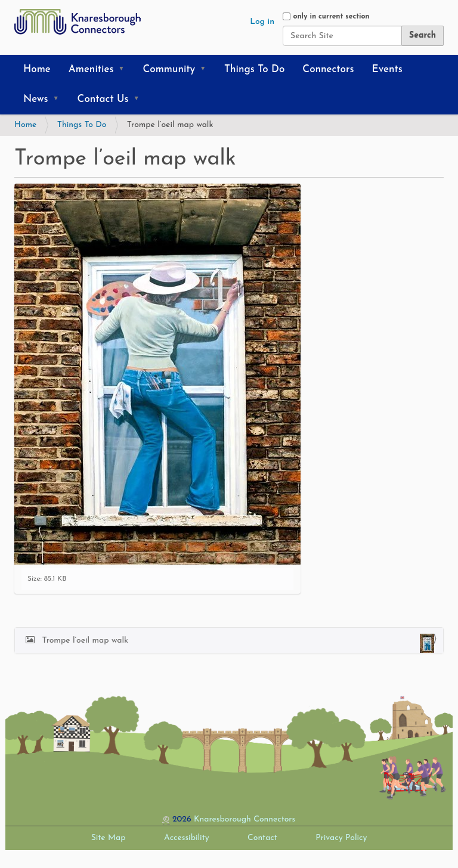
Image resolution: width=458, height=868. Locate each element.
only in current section (331, 17)
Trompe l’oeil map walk (237, 643)
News (36, 99)
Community (169, 69)
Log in (262, 22)
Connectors (328, 69)
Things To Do (254, 69)
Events (387, 69)
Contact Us (103, 99)
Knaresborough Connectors (245, 819)
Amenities (91, 69)
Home (37, 69)
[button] (125, 70)
